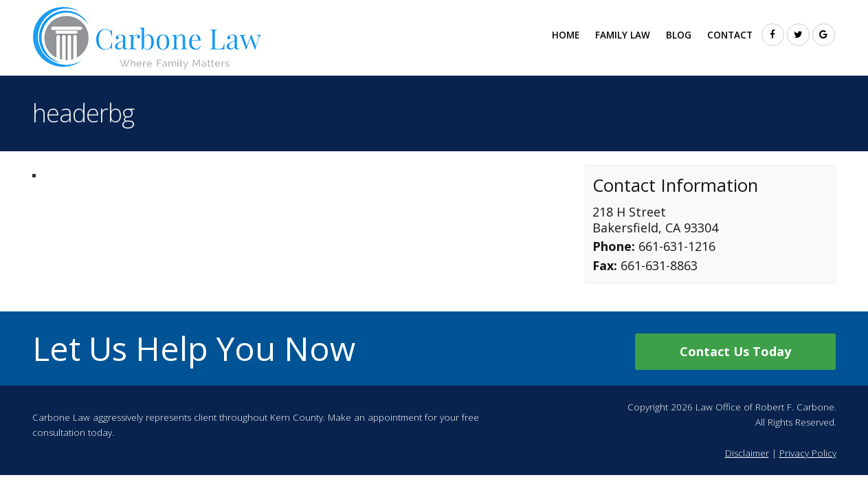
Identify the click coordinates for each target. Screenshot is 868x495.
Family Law (623, 35)
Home (566, 35)
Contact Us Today (735, 351)
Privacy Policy (808, 453)
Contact (730, 35)
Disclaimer (747, 453)
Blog (679, 35)
